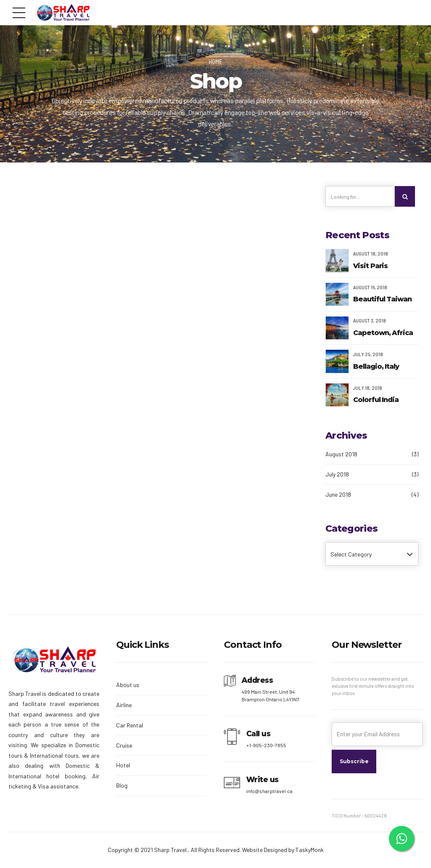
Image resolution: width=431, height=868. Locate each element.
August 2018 (341, 454)
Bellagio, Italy (376, 366)
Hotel (123, 765)
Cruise (124, 745)
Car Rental (130, 725)
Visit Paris (370, 266)
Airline (124, 705)
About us (128, 685)
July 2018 (337, 475)
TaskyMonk (310, 850)
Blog (122, 786)
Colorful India (376, 400)
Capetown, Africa (383, 333)
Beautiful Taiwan (382, 300)
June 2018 (338, 494)
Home (215, 61)
